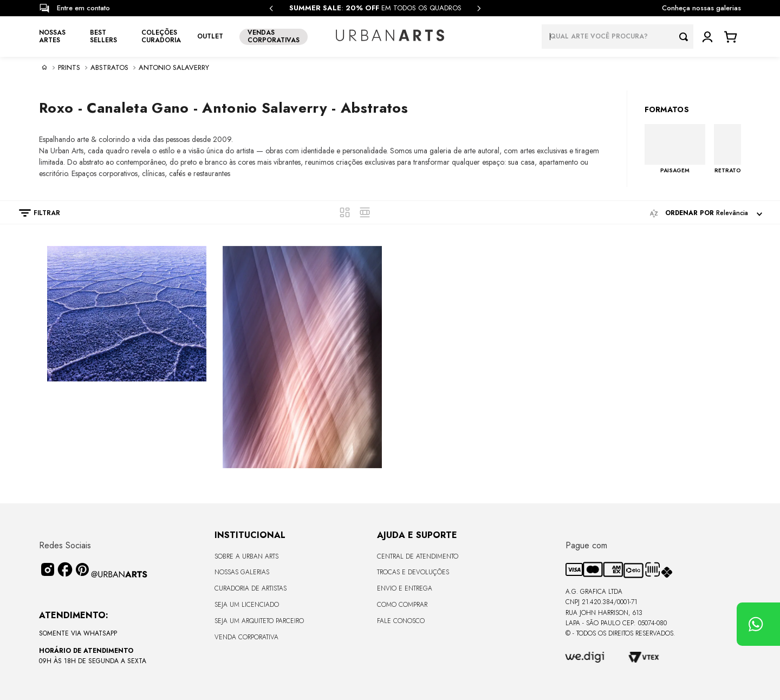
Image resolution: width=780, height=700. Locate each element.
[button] (34, 213)
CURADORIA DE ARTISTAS (251, 588)
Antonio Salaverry (174, 68)
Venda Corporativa (246, 637)
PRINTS (69, 68)
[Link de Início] (44, 67)
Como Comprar (402, 605)
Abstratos (109, 68)
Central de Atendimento (418, 556)
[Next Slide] (479, 8)
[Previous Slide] (271, 8)
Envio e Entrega (405, 588)
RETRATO (728, 170)
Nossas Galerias (242, 572)
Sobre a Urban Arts (246, 556)
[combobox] (617, 37)
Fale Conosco (401, 621)
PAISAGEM (675, 170)
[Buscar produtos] (686, 37)
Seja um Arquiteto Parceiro (259, 621)
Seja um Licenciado (247, 605)
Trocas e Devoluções (413, 572)
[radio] (345, 212)
